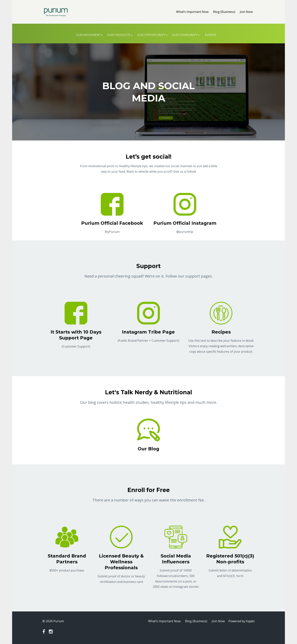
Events (211, 35)
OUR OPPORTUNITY (151, 35)
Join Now (246, 12)
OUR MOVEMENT (88, 35)
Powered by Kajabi (242, 621)
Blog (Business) (224, 12)
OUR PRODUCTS (119, 35)
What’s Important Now (192, 12)
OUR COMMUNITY (185, 35)
